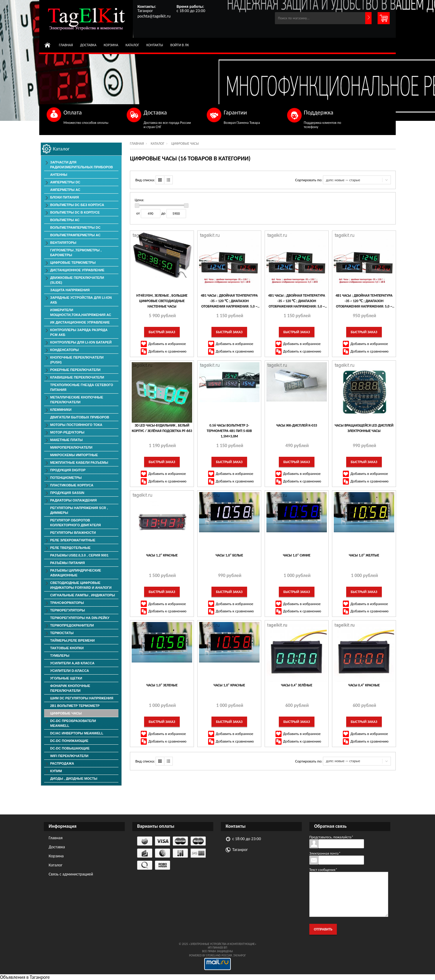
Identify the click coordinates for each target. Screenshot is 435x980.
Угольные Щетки (66, 678)
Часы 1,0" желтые (364, 555)
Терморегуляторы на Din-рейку (80, 618)
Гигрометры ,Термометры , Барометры (76, 253)
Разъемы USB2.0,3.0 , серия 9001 (79, 555)
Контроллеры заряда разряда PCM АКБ (79, 332)
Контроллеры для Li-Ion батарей (81, 342)
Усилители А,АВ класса (72, 663)
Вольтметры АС (65, 220)
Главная (66, 45)
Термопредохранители (72, 625)
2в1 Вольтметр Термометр (75, 706)
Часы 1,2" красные (162, 555)
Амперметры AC (65, 190)
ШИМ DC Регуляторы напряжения (82, 698)
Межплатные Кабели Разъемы (79, 463)
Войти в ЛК (180, 45)
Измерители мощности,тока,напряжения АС (81, 312)
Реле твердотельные (70, 548)
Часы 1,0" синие (296, 555)
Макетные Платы (66, 440)
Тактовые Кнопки (67, 648)
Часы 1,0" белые (229, 555)
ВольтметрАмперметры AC (75, 235)
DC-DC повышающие (70, 748)
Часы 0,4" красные (364, 685)
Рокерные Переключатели (75, 370)
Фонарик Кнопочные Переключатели (70, 688)
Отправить (323, 929)
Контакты (155, 45)
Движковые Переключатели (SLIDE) (77, 280)
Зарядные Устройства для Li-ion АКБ (81, 300)
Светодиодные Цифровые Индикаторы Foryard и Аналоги (81, 585)
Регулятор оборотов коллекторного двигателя (76, 523)
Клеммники (61, 410)
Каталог (132, 45)
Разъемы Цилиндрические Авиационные (76, 573)
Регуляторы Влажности (73, 533)
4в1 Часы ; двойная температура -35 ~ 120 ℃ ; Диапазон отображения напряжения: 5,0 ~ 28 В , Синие (229, 301)
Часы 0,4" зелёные (297, 685)
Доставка (88, 45)
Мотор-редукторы (67, 432)
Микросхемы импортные (74, 455)
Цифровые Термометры (73, 263)
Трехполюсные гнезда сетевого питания (82, 387)
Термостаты (62, 633)
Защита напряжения (70, 290)
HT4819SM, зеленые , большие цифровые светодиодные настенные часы (162, 301)
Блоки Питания (64, 197)
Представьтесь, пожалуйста (331, 837)
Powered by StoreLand (205, 955)
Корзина (111, 45)
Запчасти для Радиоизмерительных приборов (82, 165)
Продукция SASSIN (67, 493)
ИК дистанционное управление (80, 322)
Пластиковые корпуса (72, 485)
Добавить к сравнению (167, 351)
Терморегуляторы (68, 610)
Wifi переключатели (69, 756)
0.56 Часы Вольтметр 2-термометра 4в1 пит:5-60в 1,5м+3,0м (229, 431)
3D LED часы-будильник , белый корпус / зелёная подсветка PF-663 (162, 428)
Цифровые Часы (66, 713)
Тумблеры (60, 656)
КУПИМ (56, 771)
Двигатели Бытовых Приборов (80, 417)
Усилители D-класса (69, 671)
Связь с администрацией (71, 874)
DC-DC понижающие (69, 741)
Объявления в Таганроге (25, 977)
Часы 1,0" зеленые (162, 685)
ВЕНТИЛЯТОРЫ (63, 243)
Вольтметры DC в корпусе (75, 212)
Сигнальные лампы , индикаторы (82, 595)
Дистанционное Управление (77, 270)
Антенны (59, 175)
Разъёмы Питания (68, 563)
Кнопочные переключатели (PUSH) (77, 360)
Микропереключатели (71, 447)
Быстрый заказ (162, 332)
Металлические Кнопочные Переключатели (77, 400)
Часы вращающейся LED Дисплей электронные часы (364, 428)
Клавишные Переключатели (77, 377)
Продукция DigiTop (68, 470)
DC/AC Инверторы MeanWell (77, 733)
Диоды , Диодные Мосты (74, 779)
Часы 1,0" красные (229, 685)
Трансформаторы (67, 603)
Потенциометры (66, 478)
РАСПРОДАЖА (62, 763)
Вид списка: (145, 180)
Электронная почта (325, 853)
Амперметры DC (65, 182)
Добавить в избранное (167, 344)
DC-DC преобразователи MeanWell (73, 723)
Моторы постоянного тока (76, 425)
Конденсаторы (64, 350)
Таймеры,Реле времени (72, 640)
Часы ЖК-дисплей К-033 (296, 425)
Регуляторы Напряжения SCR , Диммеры (79, 510)
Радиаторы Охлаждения (73, 500)
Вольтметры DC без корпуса (77, 205)
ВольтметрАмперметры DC (75, 227)
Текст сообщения (323, 870)
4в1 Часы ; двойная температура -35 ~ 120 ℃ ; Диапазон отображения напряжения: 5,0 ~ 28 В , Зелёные (297, 301)
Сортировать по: (309, 180)
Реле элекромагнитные (73, 540)
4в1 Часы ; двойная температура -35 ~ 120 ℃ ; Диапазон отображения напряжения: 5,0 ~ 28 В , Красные (364, 301)
